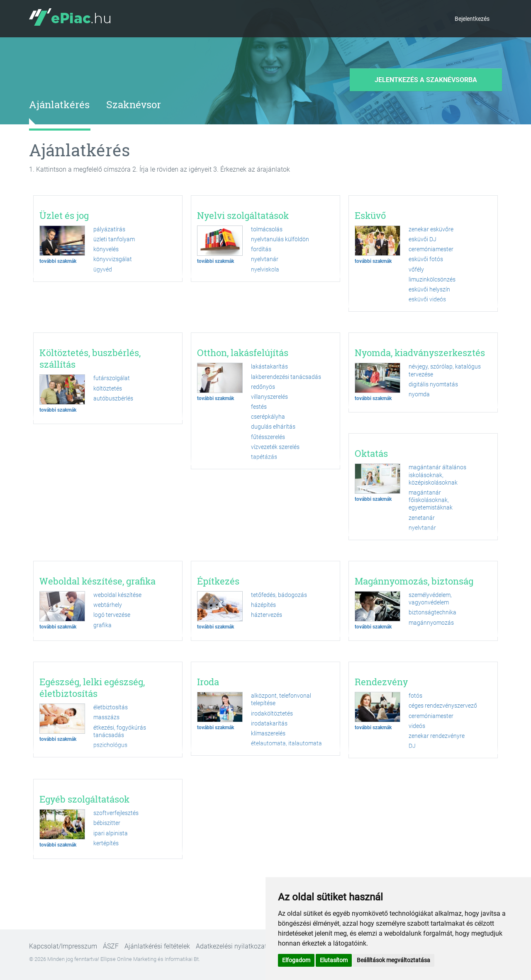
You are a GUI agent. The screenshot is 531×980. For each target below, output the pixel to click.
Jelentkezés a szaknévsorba (426, 80)
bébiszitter (107, 823)
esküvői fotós (426, 259)
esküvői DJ (423, 239)
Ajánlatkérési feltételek (157, 946)
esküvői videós (427, 299)
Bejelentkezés (472, 19)
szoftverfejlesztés (116, 813)
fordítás (261, 249)
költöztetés (108, 388)
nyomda (419, 394)
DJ (412, 746)
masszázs (106, 717)
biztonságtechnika (432, 612)
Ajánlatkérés (59, 104)
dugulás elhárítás (273, 427)
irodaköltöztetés (272, 713)
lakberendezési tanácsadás (286, 377)
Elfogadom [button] (296, 960)
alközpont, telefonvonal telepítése (281, 699)
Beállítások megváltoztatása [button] (393, 960)
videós (417, 726)
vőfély (416, 269)
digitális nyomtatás (433, 384)
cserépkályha (268, 417)
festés (259, 407)
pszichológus (110, 745)
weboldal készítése (117, 595)
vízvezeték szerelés (275, 447)
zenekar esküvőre (431, 229)
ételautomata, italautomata (286, 743)
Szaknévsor (134, 104)
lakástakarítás (269, 366)
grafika (102, 625)
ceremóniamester (431, 249)
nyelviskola (265, 269)
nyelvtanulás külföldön (280, 239)
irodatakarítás (269, 723)
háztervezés (267, 615)
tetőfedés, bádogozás (279, 595)
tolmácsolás (267, 229)
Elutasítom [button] (334, 960)
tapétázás (264, 457)
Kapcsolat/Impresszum (63, 946)
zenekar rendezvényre (437, 736)
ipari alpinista (111, 833)
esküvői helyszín (429, 289)
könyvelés (106, 249)
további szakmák (58, 261)
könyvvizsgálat (113, 259)
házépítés (263, 605)
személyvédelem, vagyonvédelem (430, 599)
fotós (415, 696)
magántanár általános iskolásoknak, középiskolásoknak (437, 475)
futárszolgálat (112, 378)
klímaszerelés (268, 733)
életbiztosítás (111, 707)
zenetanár (422, 518)
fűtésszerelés (268, 437)
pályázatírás (109, 229)
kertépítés (106, 843)
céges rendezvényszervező (443, 706)
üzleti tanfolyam (114, 239)
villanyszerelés (269, 397)
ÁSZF (111, 946)
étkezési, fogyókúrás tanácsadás (120, 731)
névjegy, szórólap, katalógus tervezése (445, 370)
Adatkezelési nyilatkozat (231, 946)
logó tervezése (112, 615)
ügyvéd (103, 269)
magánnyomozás (431, 623)
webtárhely (108, 605)
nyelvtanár (265, 259)
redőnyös (263, 387)
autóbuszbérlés (113, 398)
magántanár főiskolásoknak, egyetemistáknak (431, 500)
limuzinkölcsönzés (432, 279)
